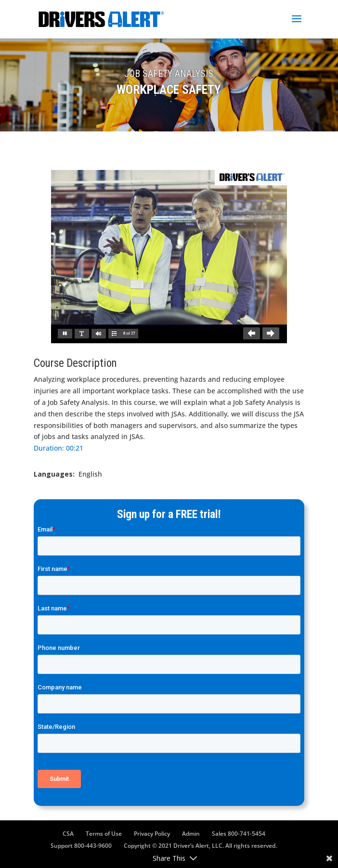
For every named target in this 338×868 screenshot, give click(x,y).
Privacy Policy (152, 834)
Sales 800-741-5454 (239, 834)
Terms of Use (104, 834)
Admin (191, 834)
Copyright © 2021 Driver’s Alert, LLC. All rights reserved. (200, 846)
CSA (68, 834)
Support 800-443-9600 (81, 846)
